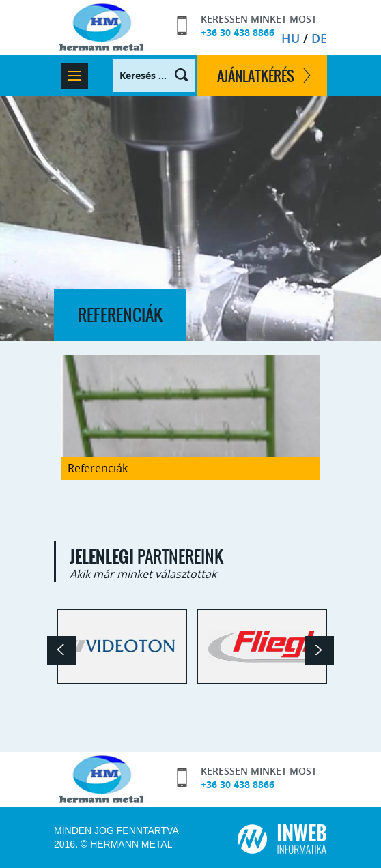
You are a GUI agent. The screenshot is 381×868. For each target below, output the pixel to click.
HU (291, 38)
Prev (61, 650)
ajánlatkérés (256, 76)
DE (319, 38)
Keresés (174, 76)
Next (320, 650)
